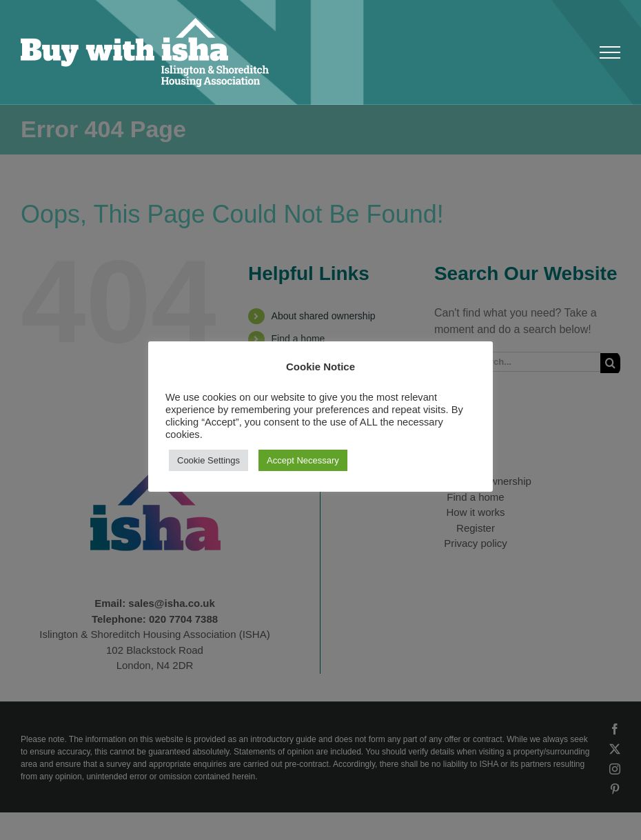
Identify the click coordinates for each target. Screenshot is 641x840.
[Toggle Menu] (610, 52)
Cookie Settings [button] (208, 460)
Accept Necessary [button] (303, 460)
